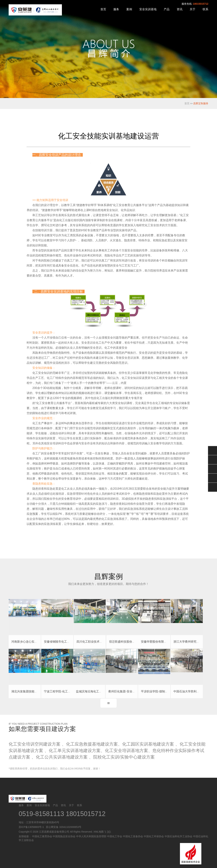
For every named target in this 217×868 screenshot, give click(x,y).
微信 (213, 450)
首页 (103, 9)
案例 (129, 9)
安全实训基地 (148, 9)
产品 (167, 9)
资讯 (180, 9)
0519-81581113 (42, 814)
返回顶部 (213, 487)
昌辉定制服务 (201, 103)
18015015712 (201, 4)
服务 (116, 9)
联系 (205, 9)
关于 (193, 9)
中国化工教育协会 (42, 836)
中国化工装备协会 (133, 836)
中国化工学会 (115, 836)
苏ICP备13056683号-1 (31, 827)
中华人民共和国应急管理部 (91, 836)
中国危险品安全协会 (64, 836)
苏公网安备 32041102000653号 (63, 827)
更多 (109, 703)
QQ (213, 460)
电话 (213, 478)
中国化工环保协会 (154, 836)
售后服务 (213, 469)
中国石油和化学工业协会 (178, 836)
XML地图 (99, 832)
